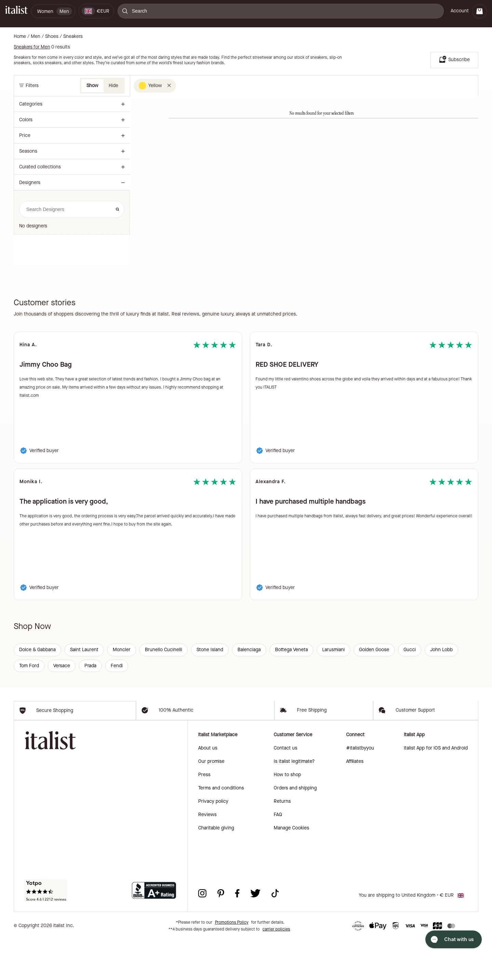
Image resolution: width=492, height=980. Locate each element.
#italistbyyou (360, 789)
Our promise (211, 802)
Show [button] (92, 86)
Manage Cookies (291, 869)
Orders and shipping (295, 829)
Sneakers (73, 37)
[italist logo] (16, 11)
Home (20, 37)
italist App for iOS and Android (436, 789)
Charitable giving (216, 869)
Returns (282, 842)
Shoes (52, 37)
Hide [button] (113, 86)
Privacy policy (213, 842)
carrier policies (276, 970)
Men (36, 37)
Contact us (285, 789)
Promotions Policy (232, 963)
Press (204, 815)
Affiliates (355, 802)
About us (208, 789)
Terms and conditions (221, 829)
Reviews (207, 855)
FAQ (278, 855)
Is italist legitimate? (294, 802)
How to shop (287, 815)
